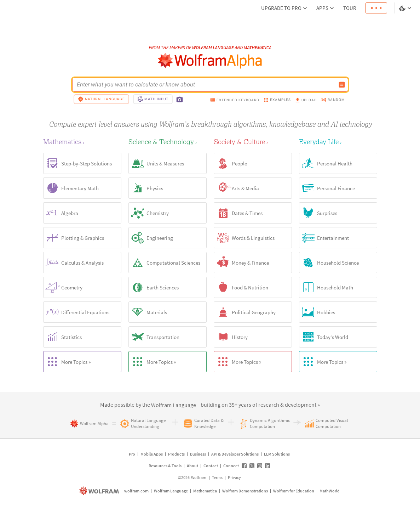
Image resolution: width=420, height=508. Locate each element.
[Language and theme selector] (406, 8)
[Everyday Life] (338, 142)
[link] (174, 405)
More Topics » (67, 362)
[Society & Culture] (253, 142)
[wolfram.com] (100, 491)
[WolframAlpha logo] (210, 61)
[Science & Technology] (168, 142)
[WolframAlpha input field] (206, 85)
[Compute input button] (342, 85)
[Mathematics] (82, 142)
